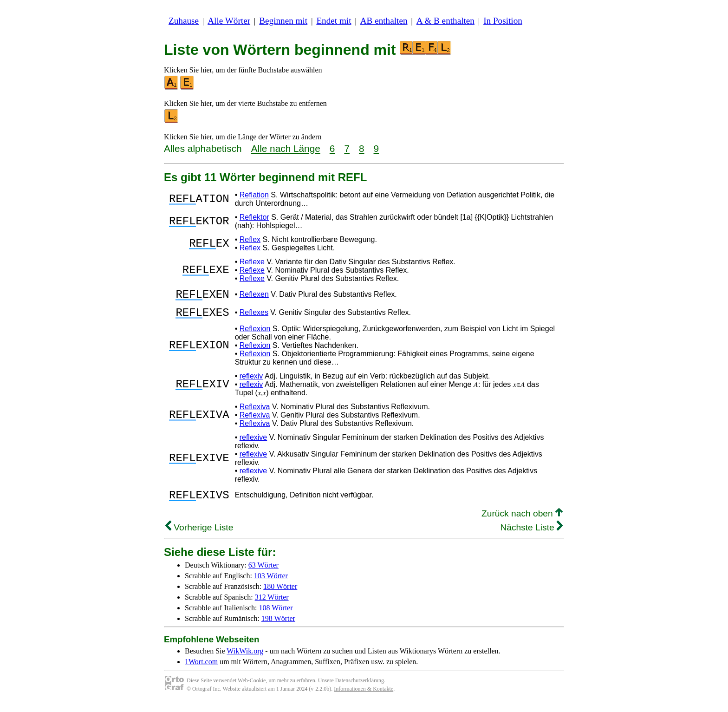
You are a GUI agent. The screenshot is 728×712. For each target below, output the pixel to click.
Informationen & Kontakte (364, 697)
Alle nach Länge (286, 148)
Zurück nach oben (522, 522)
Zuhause (184, 21)
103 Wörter (271, 584)
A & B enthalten (445, 21)
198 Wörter (278, 627)
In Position (503, 21)
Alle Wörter (229, 21)
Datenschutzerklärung (360, 689)
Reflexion (255, 334)
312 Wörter (272, 605)
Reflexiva (255, 412)
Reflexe (252, 262)
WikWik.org (245, 659)
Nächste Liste (531, 536)
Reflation (254, 195)
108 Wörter (276, 616)
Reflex (250, 239)
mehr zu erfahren (296, 689)
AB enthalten (384, 21)
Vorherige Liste (199, 536)
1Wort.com (201, 670)
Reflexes (254, 317)
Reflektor (254, 217)
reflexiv (251, 382)
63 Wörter (263, 573)
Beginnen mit (283, 21)
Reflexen (254, 296)
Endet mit (334, 21)
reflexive (253, 443)
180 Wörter (280, 595)
